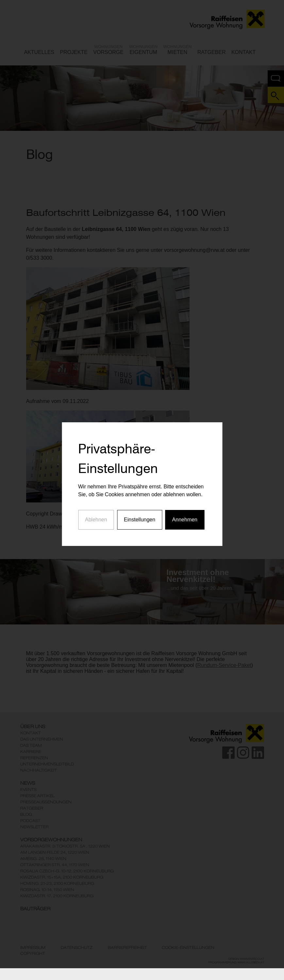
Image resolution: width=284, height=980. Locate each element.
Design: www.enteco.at (246, 959)
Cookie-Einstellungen (188, 948)
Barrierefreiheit (127, 948)
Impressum (33, 948)
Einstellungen (140, 497)
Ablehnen (96, 497)
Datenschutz (77, 948)
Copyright (33, 954)
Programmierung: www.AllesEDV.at (236, 962)
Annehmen (185, 497)
